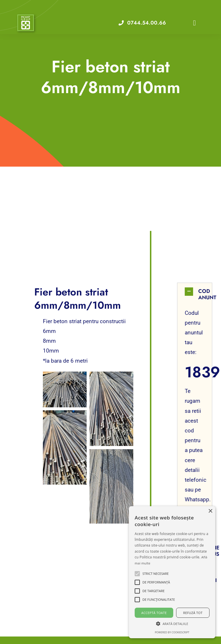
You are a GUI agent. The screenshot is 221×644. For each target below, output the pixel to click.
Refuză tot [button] (193, 613)
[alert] (172, 572)
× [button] (210, 511)
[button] (195, 294)
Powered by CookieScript (172, 632)
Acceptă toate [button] (154, 613)
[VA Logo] (26, 18)
